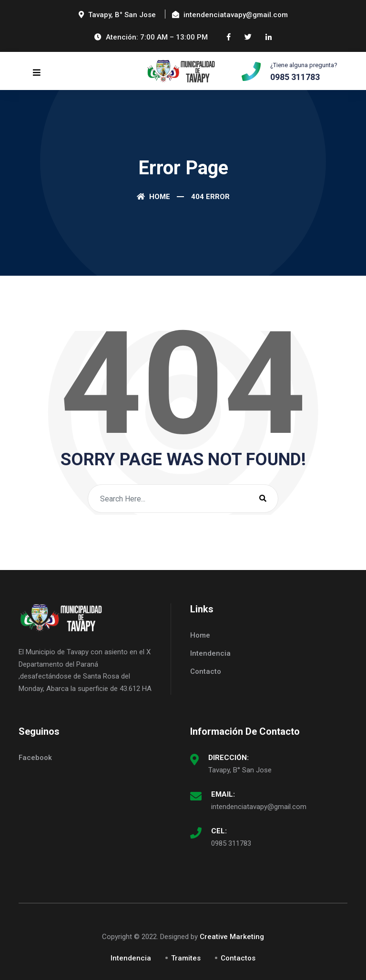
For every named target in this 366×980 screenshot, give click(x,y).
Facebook (35, 758)
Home (153, 197)
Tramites (186, 958)
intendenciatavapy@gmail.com (259, 807)
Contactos (238, 958)
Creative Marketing (232, 937)
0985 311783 (231, 843)
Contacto (206, 671)
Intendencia (210, 653)
